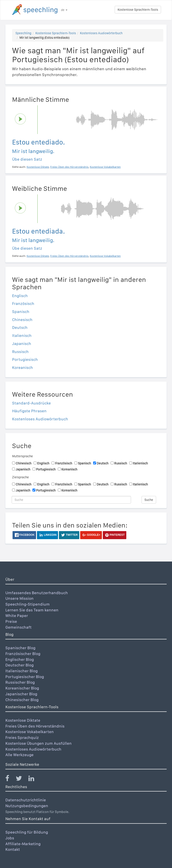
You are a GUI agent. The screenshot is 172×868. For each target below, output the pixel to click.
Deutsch (20, 327)
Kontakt (13, 849)
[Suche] (71, 500)
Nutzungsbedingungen (27, 806)
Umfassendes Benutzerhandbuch (37, 593)
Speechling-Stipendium (28, 604)
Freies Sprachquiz (22, 737)
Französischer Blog (23, 654)
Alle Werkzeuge (19, 755)
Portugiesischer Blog (25, 677)
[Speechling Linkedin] (34, 779)
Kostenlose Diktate (23, 720)
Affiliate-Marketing (23, 844)
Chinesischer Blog (22, 700)
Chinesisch (22, 320)
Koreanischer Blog (22, 688)
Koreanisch (23, 367)
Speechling (23, 33)
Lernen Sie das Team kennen (32, 610)
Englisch (20, 296)
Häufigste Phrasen (29, 411)
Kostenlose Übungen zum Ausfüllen (39, 743)
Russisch (20, 352)
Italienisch (22, 335)
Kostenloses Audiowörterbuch (101, 33)
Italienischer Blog (21, 671)
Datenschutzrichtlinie (26, 800)
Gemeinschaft (18, 627)
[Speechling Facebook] (10, 779)
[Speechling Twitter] (22, 779)
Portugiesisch (25, 359)
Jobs (10, 838)
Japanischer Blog (21, 694)
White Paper (17, 616)
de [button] (64, 10)
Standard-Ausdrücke (31, 403)
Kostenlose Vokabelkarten (30, 732)
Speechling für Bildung (27, 832)
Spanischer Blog (20, 648)
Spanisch (21, 312)
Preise (11, 621)
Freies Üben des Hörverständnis (35, 726)
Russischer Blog (20, 682)
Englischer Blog (20, 659)
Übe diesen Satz (27, 159)
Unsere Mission (19, 598)
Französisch (23, 303)
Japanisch (22, 344)
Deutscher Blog (19, 665)
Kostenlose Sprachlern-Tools (138, 10)
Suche (149, 500)
